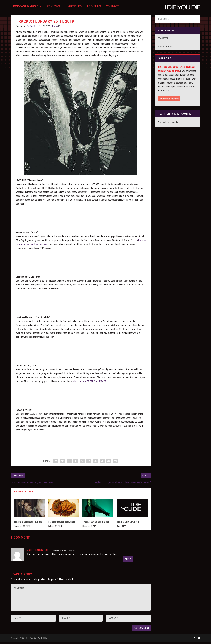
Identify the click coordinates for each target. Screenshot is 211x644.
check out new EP (90, 383)
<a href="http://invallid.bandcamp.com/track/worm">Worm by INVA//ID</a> (81, 444)
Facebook (165, 48)
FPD (45, 640)
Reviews (53, 8)
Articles (75, 8)
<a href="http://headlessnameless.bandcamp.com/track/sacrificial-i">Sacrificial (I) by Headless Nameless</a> (81, 351)
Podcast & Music (26, 8)
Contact (112, 8)
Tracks (55, 28)
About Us (94, 8)
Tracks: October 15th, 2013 (62, 524)
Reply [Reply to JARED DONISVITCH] (128, 561)
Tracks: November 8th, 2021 (97, 524)
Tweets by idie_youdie (168, 124)
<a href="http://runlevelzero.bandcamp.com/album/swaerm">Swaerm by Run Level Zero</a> (81, 262)
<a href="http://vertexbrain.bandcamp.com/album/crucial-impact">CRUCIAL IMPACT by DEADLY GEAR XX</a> (81, 395)
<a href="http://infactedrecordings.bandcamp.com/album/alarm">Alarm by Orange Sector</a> (81, 303)
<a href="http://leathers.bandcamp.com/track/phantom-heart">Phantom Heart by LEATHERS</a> (81, 218)
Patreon (187, 81)
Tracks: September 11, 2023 (28, 524)
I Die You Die (31, 28)
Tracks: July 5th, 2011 (128, 524)
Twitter (163, 40)
